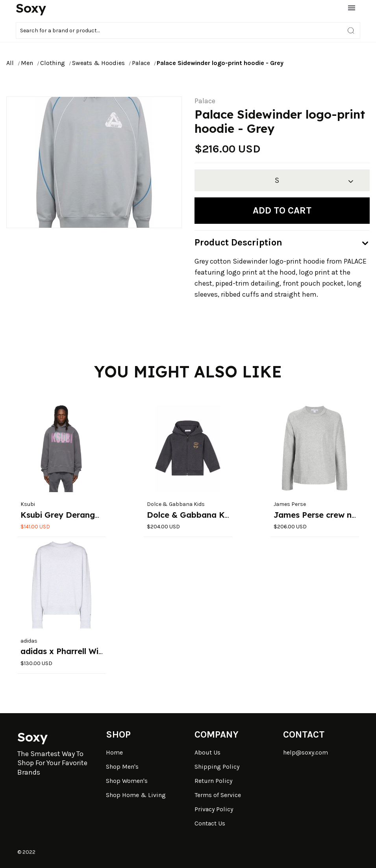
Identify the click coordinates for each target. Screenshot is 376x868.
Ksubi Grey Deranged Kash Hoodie (89, 515)
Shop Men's (122, 767)
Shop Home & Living (136, 795)
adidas (29, 641)
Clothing (53, 63)
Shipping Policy (217, 767)
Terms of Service (218, 795)
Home (114, 752)
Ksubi (28, 504)
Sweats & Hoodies (98, 63)
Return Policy (213, 781)
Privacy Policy (214, 809)
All (10, 63)
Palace (141, 63)
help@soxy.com (306, 752)
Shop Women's (127, 781)
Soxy (31, 8)
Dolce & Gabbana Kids (176, 504)
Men (27, 63)
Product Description (238, 242)
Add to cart (282, 210)
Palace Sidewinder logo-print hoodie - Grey (220, 63)
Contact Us (210, 823)
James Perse (290, 504)
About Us (207, 752)
